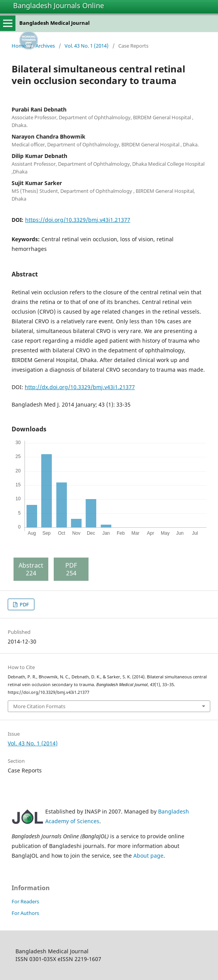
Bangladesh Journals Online (59, 5)
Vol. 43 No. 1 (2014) (87, 46)
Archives (45, 46)
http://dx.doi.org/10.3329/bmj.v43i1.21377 (80, 387)
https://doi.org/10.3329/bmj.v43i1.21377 (78, 220)
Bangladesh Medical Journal (54, 23)
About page (148, 856)
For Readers (25, 901)
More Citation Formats (39, 706)
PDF (24, 604)
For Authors (25, 913)
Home (19, 46)
